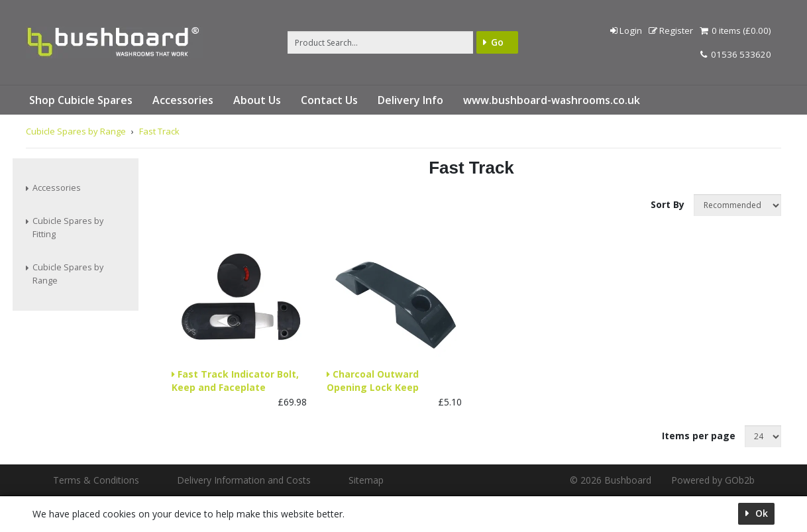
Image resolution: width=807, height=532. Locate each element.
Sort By (669, 204)
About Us (257, 100)
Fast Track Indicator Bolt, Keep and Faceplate (235, 381)
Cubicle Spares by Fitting (68, 228)
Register (670, 30)
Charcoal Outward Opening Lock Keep (373, 381)
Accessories (183, 100)
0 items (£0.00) (735, 30)
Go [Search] (497, 42)
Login (625, 30)
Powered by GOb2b (713, 480)
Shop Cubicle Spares (81, 100)
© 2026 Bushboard (611, 480)
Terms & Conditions (96, 480)
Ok (760, 513)
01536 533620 (736, 54)
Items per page (699, 436)
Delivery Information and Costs (244, 480)
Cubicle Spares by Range (68, 274)
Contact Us (329, 100)
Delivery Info (410, 100)
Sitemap (366, 480)
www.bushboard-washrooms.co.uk (552, 100)
